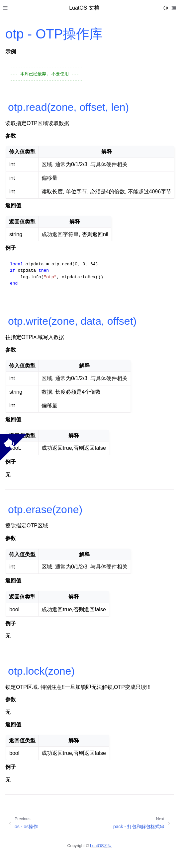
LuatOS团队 (101, 846)
